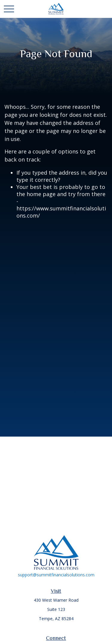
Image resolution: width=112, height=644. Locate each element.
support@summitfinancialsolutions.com (56, 575)
